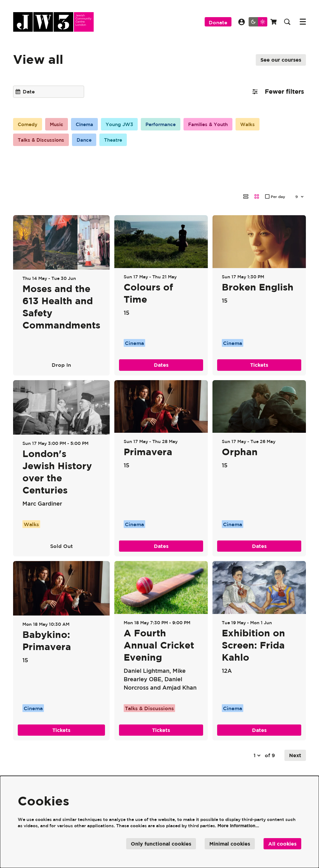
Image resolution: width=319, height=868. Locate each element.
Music (59, 125)
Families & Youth (219, 125)
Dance (87, 140)
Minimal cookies (230, 844)
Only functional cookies (161, 844)
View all (38, 59)
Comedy (29, 125)
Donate (218, 22)
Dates (161, 345)
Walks (260, 125)
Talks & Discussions (42, 140)
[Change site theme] (258, 22)
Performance (168, 125)
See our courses (281, 60)
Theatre (117, 140)
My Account (242, 22)
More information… (238, 826)
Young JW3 (125, 125)
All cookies (282, 844)
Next (295, 735)
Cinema (88, 125)
